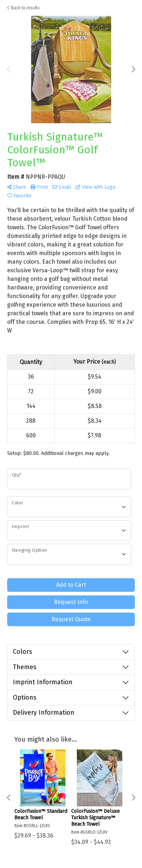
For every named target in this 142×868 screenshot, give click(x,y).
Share (17, 187)
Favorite (19, 196)
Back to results (23, 8)
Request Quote (71, 619)
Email (62, 187)
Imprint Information (43, 682)
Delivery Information (44, 713)
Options (25, 697)
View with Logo (96, 187)
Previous (9, 69)
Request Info (71, 602)
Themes (25, 667)
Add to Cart (71, 585)
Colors (23, 652)
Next (133, 69)
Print (39, 187)
